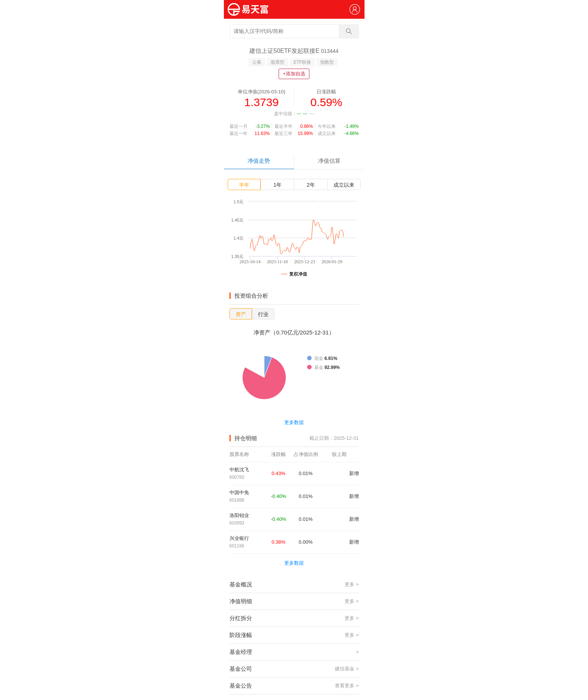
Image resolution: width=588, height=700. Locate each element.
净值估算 (329, 161)
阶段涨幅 (294, 635)
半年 (244, 185)
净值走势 (259, 161)
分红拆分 (294, 618)
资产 (241, 314)
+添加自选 (294, 74)
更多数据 (294, 422)
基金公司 (294, 669)
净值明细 (294, 601)
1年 (277, 185)
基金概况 (294, 585)
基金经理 (294, 652)
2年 (311, 185)
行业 (263, 314)
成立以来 (344, 185)
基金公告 (294, 686)
